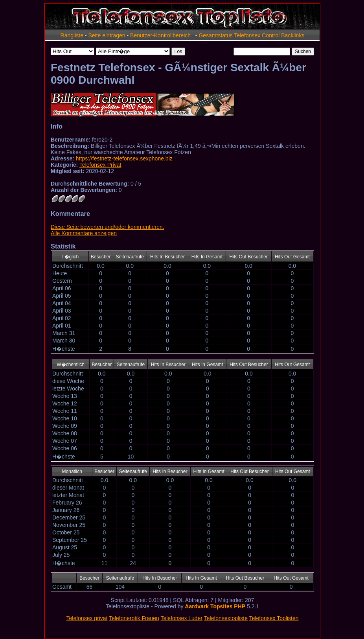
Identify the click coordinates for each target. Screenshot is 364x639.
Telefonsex (247, 35)
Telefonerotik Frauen (134, 618)
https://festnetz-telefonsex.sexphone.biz (124, 158)
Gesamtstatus (215, 35)
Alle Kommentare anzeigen (84, 233)
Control (271, 35)
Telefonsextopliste (226, 618)
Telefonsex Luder (181, 618)
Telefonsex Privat (100, 165)
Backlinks (293, 35)
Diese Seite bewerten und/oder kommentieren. (108, 227)
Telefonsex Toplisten (274, 618)
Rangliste (72, 35)
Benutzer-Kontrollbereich (162, 35)
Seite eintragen (107, 35)
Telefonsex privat (87, 618)
